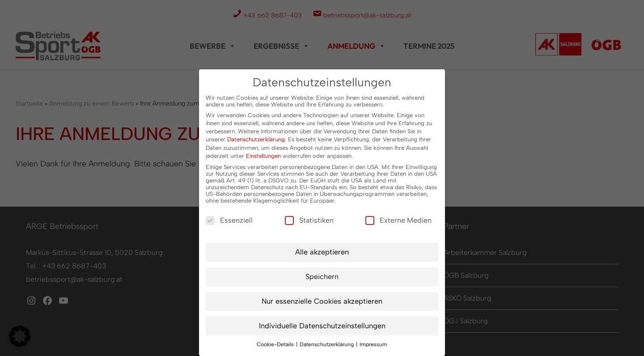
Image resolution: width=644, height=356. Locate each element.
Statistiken (309, 220)
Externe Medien (398, 220)
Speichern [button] (322, 277)
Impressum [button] (373, 344)
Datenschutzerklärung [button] (327, 344)
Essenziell (229, 220)
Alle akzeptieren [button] (322, 252)
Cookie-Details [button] (276, 344)
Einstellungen (263, 156)
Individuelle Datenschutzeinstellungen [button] (322, 326)
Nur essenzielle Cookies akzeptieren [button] (322, 301)
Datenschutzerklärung (256, 139)
